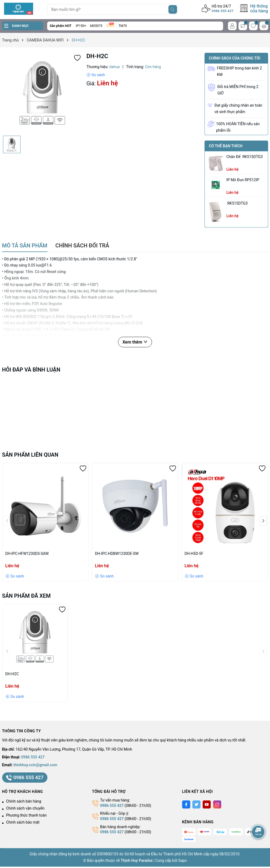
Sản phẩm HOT (61, 26)
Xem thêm (135, 342)
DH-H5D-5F (194, 554)
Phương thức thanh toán (27, 815)
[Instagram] (217, 804)
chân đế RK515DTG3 (245, 157)
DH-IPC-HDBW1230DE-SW (117, 554)
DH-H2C (12, 674)
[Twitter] (196, 804)
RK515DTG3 (237, 203)
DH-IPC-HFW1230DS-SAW (27, 554)
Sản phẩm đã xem (27, 596)
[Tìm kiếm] (173, 9)
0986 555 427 (223, 11)
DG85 (110, 26)
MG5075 (96, 26)
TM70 (123, 26)
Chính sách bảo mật (23, 822)
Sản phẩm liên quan (30, 455)
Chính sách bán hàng (24, 801)
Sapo (183, 860)
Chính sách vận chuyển (25, 808)
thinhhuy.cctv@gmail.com (35, 765)
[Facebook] (186, 804)
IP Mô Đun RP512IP (243, 180)
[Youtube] (207, 804)
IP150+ (81, 26)
